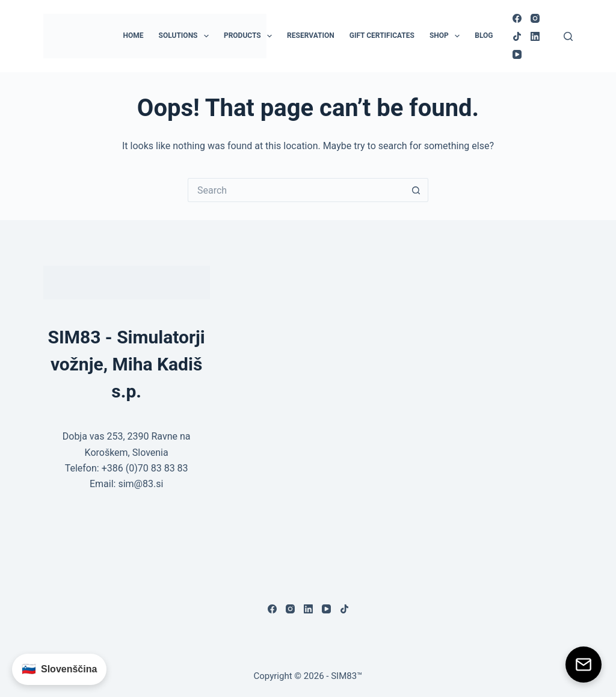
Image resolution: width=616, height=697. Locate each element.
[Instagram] (535, 18)
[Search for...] (296, 190)
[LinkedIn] (535, 36)
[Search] (568, 36)
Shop (447, 36)
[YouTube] (517, 54)
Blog (484, 35)
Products (250, 36)
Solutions (186, 36)
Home (134, 35)
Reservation (311, 35)
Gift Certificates (382, 35)
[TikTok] (517, 36)
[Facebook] (517, 18)
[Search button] (416, 190)
